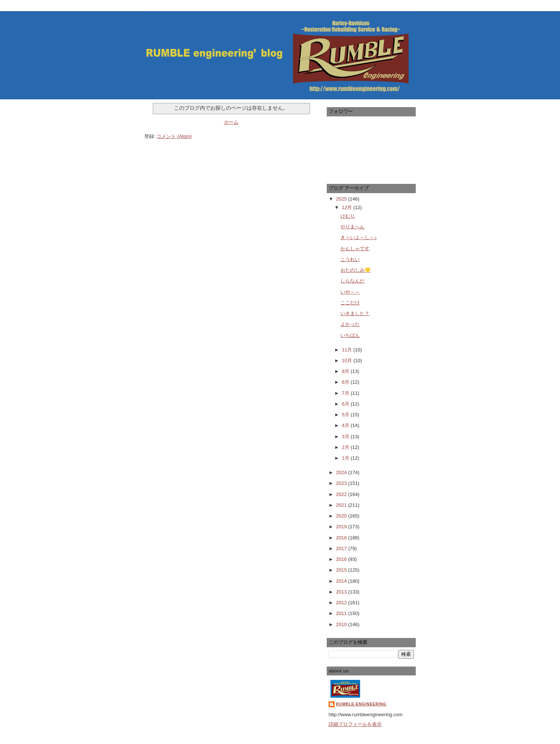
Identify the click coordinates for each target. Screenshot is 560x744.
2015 (342, 570)
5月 (346, 415)
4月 (346, 425)
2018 (342, 538)
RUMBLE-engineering (361, 704)
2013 (342, 592)
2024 (342, 472)
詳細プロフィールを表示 (355, 724)
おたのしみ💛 (355, 270)
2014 (342, 581)
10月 (348, 361)
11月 (348, 350)
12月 (348, 207)
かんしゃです (355, 249)
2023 (342, 483)
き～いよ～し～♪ (359, 237)
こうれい (350, 259)
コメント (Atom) (174, 136)
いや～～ (350, 292)
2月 (346, 447)
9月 (346, 371)
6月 (346, 404)
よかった (350, 324)
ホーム (231, 122)
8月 (346, 382)
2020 (342, 516)
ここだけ (350, 303)
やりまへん (353, 227)
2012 (342, 603)
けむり (348, 216)
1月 (346, 458)
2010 (342, 624)
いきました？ (355, 313)
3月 (346, 437)
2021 (342, 505)
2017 (342, 548)
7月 (346, 393)
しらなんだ (353, 281)
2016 (342, 559)
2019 (342, 527)
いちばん (350, 335)
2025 (342, 199)
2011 (342, 613)
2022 (342, 494)
